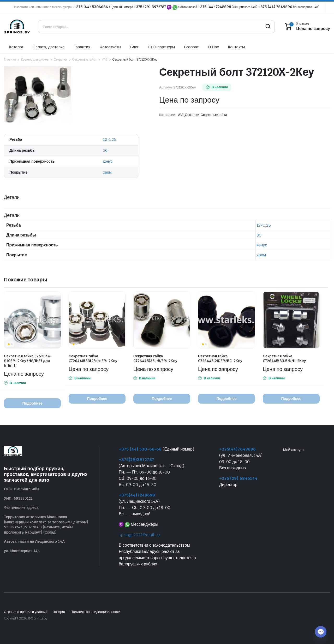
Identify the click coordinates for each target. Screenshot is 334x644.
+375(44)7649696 (237, 449)
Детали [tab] (12, 197)
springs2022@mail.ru (139, 535)
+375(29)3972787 (136, 460)
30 (105, 150)
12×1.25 (110, 139)
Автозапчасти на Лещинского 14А (34, 541)
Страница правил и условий (26, 612)
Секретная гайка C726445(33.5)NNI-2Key (284, 358)
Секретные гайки (84, 60)
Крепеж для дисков (35, 60)
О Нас (213, 47)
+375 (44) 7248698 (214, 7)
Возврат (191, 47)
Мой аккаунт (294, 450)
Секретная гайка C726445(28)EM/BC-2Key (220, 358)
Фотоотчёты (110, 47)
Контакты (237, 47)
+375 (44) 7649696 (275, 7)
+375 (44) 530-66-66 (140, 449)
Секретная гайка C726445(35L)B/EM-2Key (155, 358)
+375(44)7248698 (137, 495)
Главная (10, 60)
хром (107, 172)
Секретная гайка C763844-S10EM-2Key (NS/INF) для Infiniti (28, 361)
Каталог (16, 47)
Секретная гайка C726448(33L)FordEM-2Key (93, 358)
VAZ (105, 60)
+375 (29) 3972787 (150, 7)
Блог (134, 47)
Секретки (60, 60)
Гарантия (82, 47)
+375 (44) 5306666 (91, 7)
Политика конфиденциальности (95, 612)
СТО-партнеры (161, 47)
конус (108, 161)
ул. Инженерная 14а (22, 551)
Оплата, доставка (48, 47)
